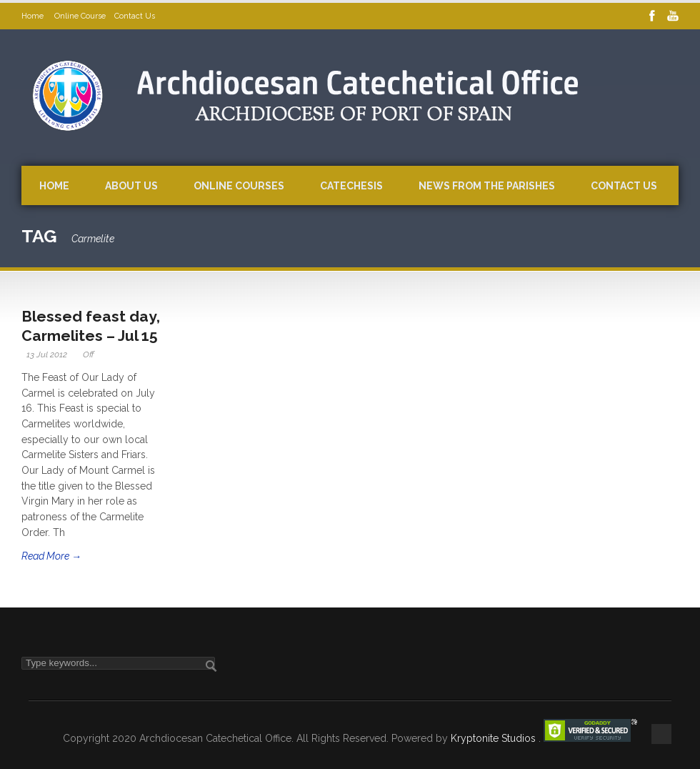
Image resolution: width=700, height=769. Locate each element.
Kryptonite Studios (495, 738)
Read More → (51, 556)
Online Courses (239, 186)
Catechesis (351, 186)
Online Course (80, 16)
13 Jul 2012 (47, 354)
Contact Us (135, 16)
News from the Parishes (487, 186)
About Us (131, 186)
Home (34, 16)
